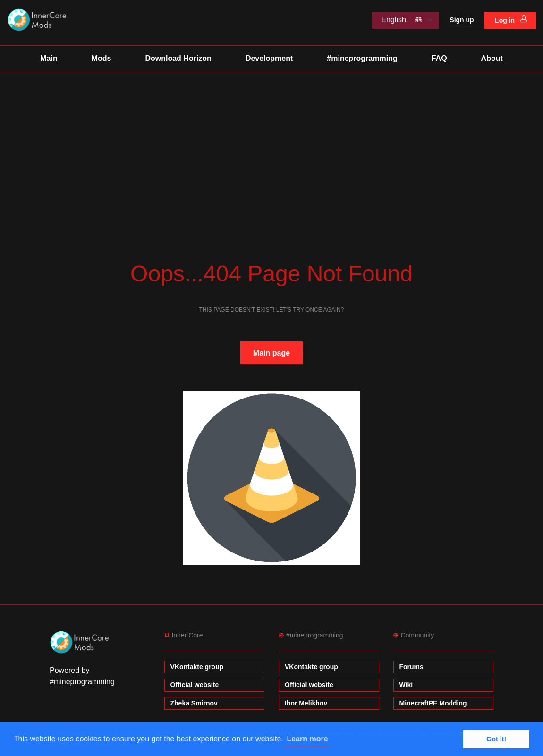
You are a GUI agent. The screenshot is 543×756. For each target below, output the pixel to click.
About (492, 58)
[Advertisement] (271, 143)
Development (269, 58)
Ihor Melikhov (306, 703)
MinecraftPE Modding (433, 703)
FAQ (439, 58)
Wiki (406, 685)
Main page (271, 353)
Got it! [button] (496, 739)
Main (49, 58)
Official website (195, 685)
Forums (411, 667)
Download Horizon (178, 58)
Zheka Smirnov (194, 703)
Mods (102, 58)
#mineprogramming (362, 58)
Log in (511, 20)
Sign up (462, 20)
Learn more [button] (307, 739)
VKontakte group (197, 667)
